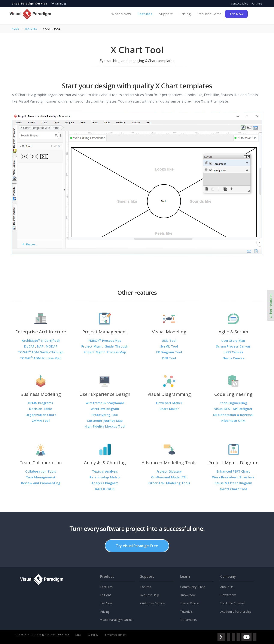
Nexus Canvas (233, 358)
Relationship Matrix (105, 477)
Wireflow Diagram (105, 409)
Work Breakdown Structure (233, 477)
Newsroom (228, 595)
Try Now (236, 14)
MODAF (51, 346)
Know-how (188, 595)
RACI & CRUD (105, 489)
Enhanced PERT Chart (233, 471)
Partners (257, 4)
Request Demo (210, 14)
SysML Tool (169, 346)
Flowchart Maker (169, 403)
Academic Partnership (236, 611)
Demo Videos (190, 603)
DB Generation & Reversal (233, 415)
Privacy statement (116, 635)
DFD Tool (169, 358)
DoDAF (30, 346)
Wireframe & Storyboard (105, 403)
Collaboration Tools (41, 471)
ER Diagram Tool (169, 352)
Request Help (150, 595)
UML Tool (169, 341)
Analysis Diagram (105, 483)
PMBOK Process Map (105, 341)
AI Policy (93, 635)
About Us (227, 587)
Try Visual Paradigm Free (137, 546)
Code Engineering (233, 403)
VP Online (59, 4)
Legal (78, 635)
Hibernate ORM (233, 421)
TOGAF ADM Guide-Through (41, 352)
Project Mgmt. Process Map (105, 352)
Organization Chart (41, 415)
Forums (146, 587)
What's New (121, 14)
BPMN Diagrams (41, 403)
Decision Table (41, 409)
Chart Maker (169, 409)
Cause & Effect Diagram (233, 483)
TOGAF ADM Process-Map (41, 358)
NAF (41, 346)
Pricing (185, 14)
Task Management (41, 477)
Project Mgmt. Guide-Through (105, 346)
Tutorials (186, 611)
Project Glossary (169, 471)
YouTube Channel (233, 603)
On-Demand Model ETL (169, 477)
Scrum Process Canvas (233, 346)
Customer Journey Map (105, 421)
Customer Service (153, 603)
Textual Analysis (105, 471)
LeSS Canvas (233, 352)
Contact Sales (240, 4)
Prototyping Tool (105, 415)
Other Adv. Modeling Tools (169, 483)
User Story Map (233, 341)
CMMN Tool (41, 421)
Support (166, 14)
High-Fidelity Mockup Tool (105, 426)
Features (145, 14)
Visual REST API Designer (233, 409)
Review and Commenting (41, 483)
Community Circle (193, 587)
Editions (106, 595)
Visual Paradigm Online (116, 620)
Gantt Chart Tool (233, 489)
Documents (188, 620)
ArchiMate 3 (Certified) (41, 341)
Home (15, 29)
